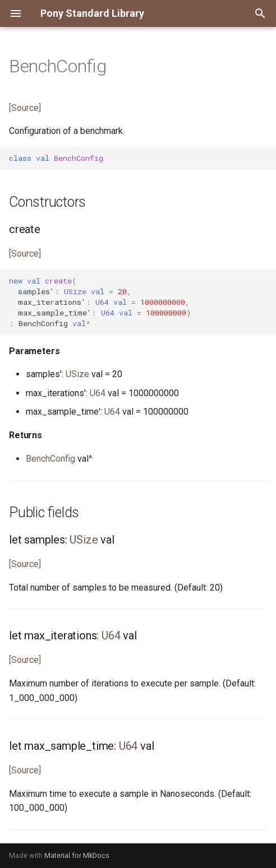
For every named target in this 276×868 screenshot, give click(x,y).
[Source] (25, 108)
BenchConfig (50, 459)
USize (77, 374)
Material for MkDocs (77, 855)
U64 (98, 393)
